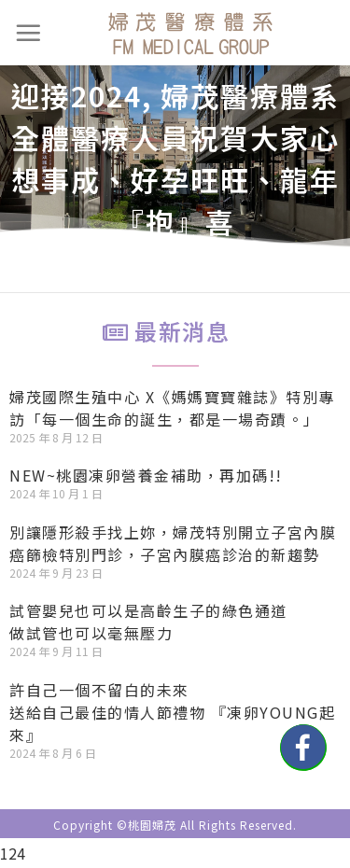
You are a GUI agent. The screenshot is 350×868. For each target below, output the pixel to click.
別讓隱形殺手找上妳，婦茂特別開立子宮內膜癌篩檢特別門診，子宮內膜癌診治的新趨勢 (173, 543)
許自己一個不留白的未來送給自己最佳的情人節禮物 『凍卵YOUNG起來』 (172, 712)
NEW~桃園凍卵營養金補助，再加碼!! (146, 475)
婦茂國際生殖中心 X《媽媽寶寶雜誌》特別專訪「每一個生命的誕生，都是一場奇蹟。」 (172, 408)
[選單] (29, 33)
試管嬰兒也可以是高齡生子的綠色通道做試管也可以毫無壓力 (148, 622)
